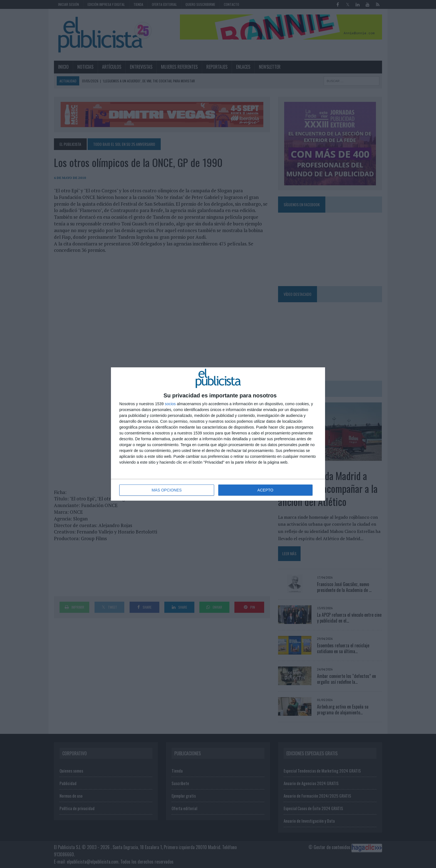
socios (170, 404)
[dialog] (218, 434)
